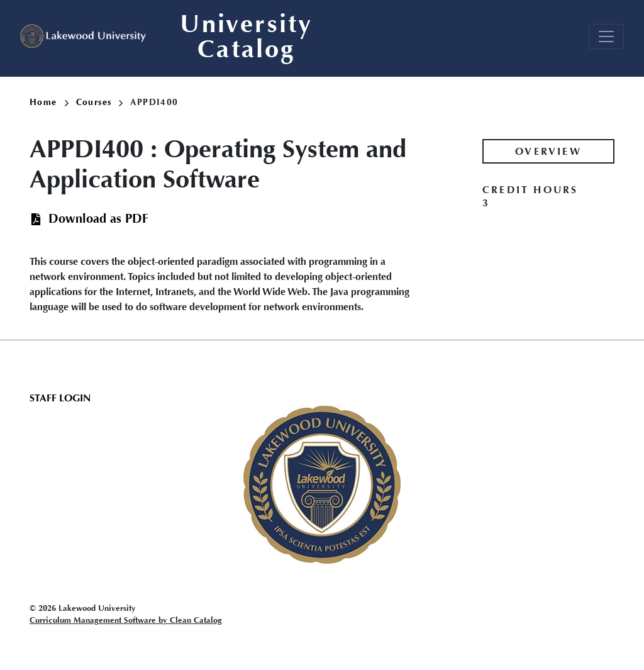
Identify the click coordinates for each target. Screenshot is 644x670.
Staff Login (60, 398)
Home (49, 102)
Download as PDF (98, 219)
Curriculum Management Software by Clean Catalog (126, 620)
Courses (100, 102)
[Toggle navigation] (606, 36)
